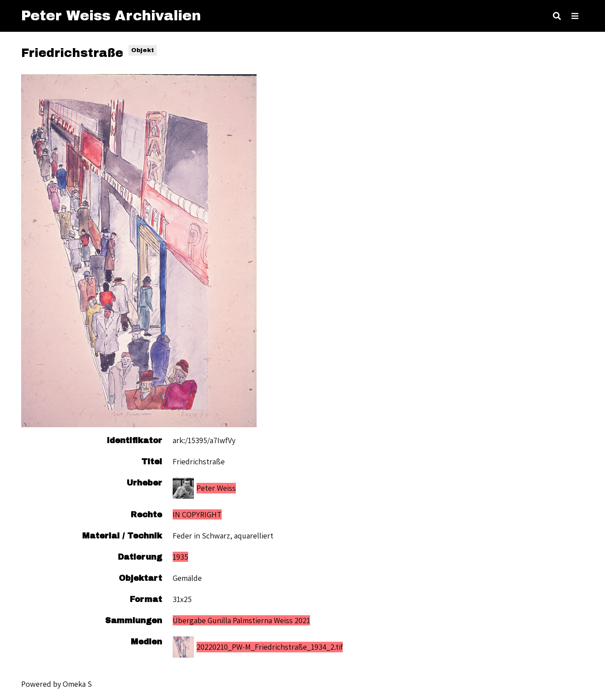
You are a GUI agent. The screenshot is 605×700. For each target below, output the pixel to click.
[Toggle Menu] (575, 16)
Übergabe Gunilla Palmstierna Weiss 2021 (241, 620)
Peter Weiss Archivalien (111, 16)
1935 (180, 557)
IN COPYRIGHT (197, 514)
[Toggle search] (557, 16)
